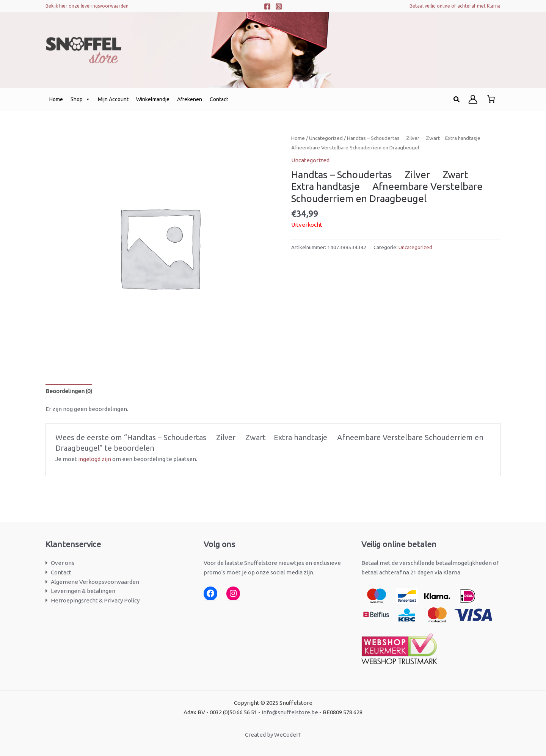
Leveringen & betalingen (83, 591)
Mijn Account (113, 99)
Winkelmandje (153, 99)
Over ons (63, 563)
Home (56, 99)
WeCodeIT (288, 735)
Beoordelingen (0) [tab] (69, 391)
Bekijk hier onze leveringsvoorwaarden (87, 6)
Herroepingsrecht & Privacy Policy (95, 600)
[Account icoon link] (473, 99)
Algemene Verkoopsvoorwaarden (95, 582)
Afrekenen (190, 99)
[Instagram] (279, 6)
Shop (80, 99)
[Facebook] (267, 6)
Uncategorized (326, 138)
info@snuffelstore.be (290, 712)
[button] (457, 100)
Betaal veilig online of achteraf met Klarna (455, 6)
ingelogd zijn (95, 459)
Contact (219, 99)
